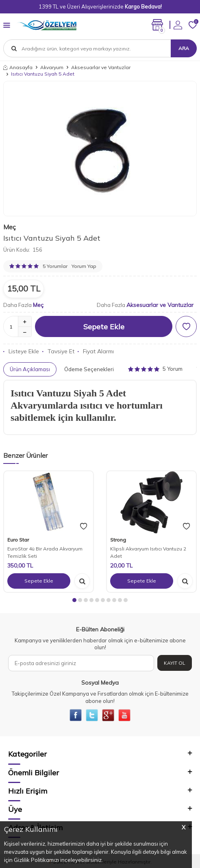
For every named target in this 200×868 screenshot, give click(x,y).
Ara (184, 48)
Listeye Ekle (21, 351)
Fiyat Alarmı (96, 351)
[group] (100, 149)
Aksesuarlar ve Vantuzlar (101, 67)
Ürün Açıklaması (30, 369)
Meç (10, 227)
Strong (118, 540)
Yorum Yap (84, 266)
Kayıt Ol (175, 663)
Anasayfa (18, 67)
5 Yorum (155, 369)
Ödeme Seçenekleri (89, 369)
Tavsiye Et (58, 351)
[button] (74, 600)
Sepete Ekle (104, 327)
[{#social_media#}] (76, 715)
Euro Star (18, 540)
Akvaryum (52, 67)
